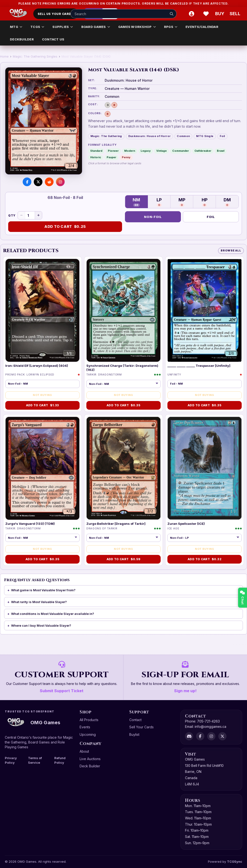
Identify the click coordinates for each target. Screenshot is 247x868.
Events (85, 727)
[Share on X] (38, 182)
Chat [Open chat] (243, 598)
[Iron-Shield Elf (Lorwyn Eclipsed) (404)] (42, 310)
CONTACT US (53, 39)
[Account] (192, 14)
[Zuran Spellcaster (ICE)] (205, 468)
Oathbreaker (203, 151)
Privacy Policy (11, 760)
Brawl (221, 151)
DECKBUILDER (22, 39)
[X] (222, 736)
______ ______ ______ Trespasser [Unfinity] (199, 366)
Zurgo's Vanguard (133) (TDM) (30, 524)
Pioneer (113, 151)
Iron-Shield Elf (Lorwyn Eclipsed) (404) (37, 366)
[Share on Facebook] (27, 182)
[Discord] (189, 736)
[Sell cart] (235, 14)
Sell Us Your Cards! (56, 14)
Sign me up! (185, 691)
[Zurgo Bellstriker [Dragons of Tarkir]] (123, 468)
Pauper (111, 157)
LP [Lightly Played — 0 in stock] (159, 202)
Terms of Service (35, 760)
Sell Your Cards (141, 727)
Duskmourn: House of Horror (150, 136)
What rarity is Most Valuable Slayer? (39, 602)
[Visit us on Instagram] (60, 182)
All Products (89, 720)
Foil (222, 136)
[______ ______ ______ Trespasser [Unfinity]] (205, 310)
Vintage (161, 151)
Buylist (134, 734)
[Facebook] (200, 736)
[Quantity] (30, 215)
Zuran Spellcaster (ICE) (186, 524)
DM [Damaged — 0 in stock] (227, 202)
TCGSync (235, 861)
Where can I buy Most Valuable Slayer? (41, 625)
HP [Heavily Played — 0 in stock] (205, 202)
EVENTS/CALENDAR (202, 27)
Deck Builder (90, 766)
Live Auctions (90, 759)
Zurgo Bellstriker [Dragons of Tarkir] (116, 524)
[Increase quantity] (38, 215)
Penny (126, 157)
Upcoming (88, 734)
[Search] (172, 14)
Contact (135, 720)
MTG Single (205, 136)
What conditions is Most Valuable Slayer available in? (53, 614)
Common (183, 136)
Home (4, 56)
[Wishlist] (206, 14)
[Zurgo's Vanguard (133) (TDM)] (42, 468)
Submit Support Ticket (62, 691)
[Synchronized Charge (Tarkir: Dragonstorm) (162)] (123, 310)
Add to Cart (65, 227)
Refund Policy (60, 760)
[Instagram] (211, 736)
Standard (96, 151)
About (84, 751)
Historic (96, 157)
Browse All (231, 250)
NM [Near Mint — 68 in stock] (136, 202)
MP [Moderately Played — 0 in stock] (182, 202)
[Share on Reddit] (49, 182)
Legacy (146, 151)
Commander (181, 151)
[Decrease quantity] (21, 215)
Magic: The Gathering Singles (35, 56)
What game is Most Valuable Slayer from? (43, 590)
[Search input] (123, 14)
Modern (130, 151)
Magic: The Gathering (106, 136)
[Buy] (220, 14)
